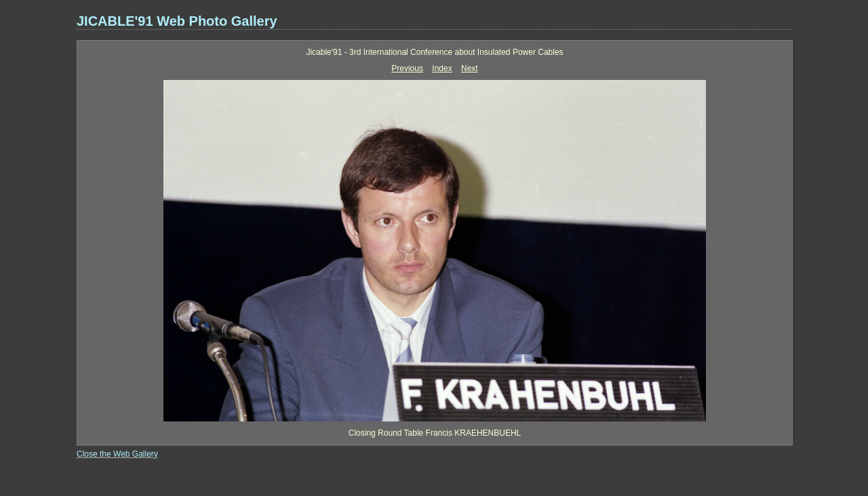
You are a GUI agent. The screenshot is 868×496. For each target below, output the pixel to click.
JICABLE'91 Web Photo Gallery (177, 21)
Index (442, 68)
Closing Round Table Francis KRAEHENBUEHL (435, 433)
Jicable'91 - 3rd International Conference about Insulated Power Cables (434, 52)
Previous (407, 68)
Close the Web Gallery (117, 454)
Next (470, 68)
